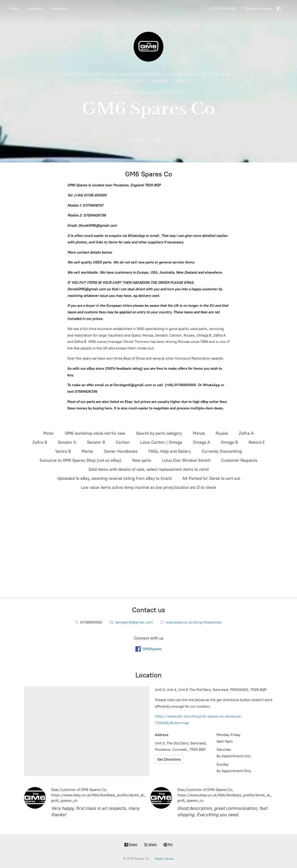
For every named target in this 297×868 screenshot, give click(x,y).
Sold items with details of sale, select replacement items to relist (149, 469)
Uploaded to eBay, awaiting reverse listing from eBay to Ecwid (114, 478)
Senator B (96, 442)
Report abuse (164, 859)
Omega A (201, 442)
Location (34, 9)
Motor (49, 433)
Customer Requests (239, 460)
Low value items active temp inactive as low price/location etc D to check (148, 487)
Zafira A (246, 433)
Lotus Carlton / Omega (161, 442)
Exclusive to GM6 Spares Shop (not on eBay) (81, 460)
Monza (199, 433)
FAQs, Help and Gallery (170, 451)
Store (14, 9)
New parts (142, 460)
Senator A (67, 442)
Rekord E (257, 442)
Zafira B (40, 442)
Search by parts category (159, 433)
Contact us (59, 9)
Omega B (229, 442)
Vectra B (63, 451)
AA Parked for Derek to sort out (211, 478)
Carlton (123, 442)
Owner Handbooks (121, 451)
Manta (87, 451)
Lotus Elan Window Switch (186, 460)
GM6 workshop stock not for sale (95, 433)
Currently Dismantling (222, 451)
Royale (222, 433)
